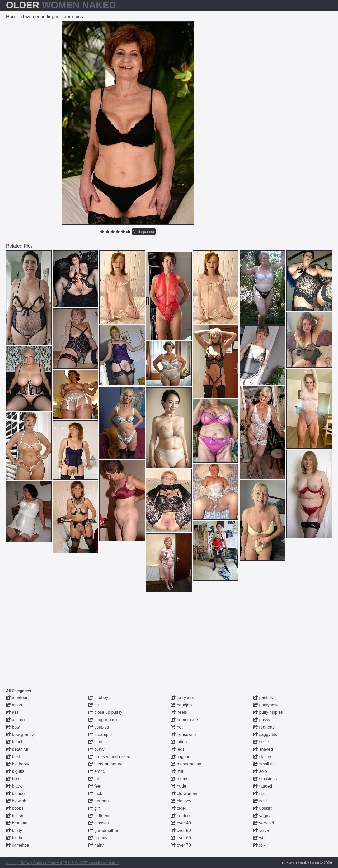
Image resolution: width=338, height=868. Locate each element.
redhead (264, 727)
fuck (95, 794)
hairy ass (182, 698)
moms (180, 779)
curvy (97, 749)
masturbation (186, 764)
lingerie (181, 757)
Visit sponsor (144, 232)
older (179, 808)
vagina (262, 816)
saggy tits (265, 734)
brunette (17, 823)
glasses (99, 823)
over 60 (181, 838)
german (99, 801)
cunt (95, 742)
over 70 (181, 845)
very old (264, 823)
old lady (181, 801)
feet (95, 786)
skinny (262, 757)
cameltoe (18, 845)
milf (177, 771)
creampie (100, 734)
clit (94, 705)
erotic (97, 771)
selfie (261, 742)
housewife (183, 734)
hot (177, 727)
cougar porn (103, 720)
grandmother (103, 830)
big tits (15, 771)
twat (260, 801)
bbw (13, 727)
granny (98, 838)
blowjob (16, 801)
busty (14, 830)
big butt (16, 838)
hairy (96, 845)
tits (259, 794)
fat (94, 779)
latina (179, 742)
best (13, 757)
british (15, 816)
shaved (263, 749)
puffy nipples (268, 712)
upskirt (262, 808)
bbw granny (20, 734)
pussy (262, 720)
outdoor (181, 816)
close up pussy (105, 712)
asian (14, 705)
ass (12, 712)
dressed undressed (109, 757)
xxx (259, 845)
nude (179, 786)
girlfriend (100, 816)
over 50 (181, 830)
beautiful (17, 749)
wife (260, 838)
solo (260, 771)
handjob (181, 705)
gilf (94, 808)
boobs (15, 808)
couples (99, 727)
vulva (261, 830)
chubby (98, 698)
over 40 (181, 823)
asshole (16, 720)
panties (263, 698)
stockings (265, 779)
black (14, 786)
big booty (18, 764)
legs (178, 749)
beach (15, 742)
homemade (184, 720)
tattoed (263, 786)
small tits (264, 764)
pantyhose (266, 705)
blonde (15, 794)
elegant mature (105, 764)
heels (179, 712)
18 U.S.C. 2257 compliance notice (91, 863)
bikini (14, 779)
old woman (184, 794)
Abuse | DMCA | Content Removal (34, 863)
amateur (17, 698)
